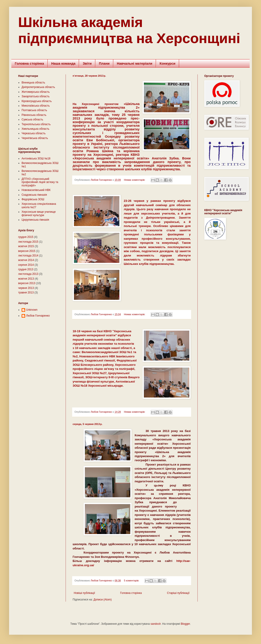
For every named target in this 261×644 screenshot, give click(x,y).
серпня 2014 (26, 265)
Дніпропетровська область (38, 87)
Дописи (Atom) (103, 600)
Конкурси (167, 63)
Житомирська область (36, 92)
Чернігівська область (35, 138)
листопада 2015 (28, 242)
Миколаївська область (36, 106)
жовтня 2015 (26, 246)
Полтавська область (34, 110)
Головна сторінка (29, 63)
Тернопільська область (36, 124)
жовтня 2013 (26, 279)
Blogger (185, 624)
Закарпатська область (36, 96)
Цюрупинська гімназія (35, 220)
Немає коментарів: (135, 180)
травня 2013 (26, 293)
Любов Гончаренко (38, 316)
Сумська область (32, 120)
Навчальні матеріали (135, 63)
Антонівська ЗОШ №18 (36, 159)
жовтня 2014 (26, 260)
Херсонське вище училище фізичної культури (39, 213)
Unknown (32, 310)
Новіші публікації (84, 593)
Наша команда (63, 63)
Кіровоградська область (37, 101)
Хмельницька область (35, 129)
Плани (104, 63)
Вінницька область (33, 83)
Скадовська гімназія (34, 195)
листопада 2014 (28, 256)
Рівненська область (34, 115)
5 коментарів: (132, 581)
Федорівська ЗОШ (33, 199)
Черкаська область (34, 133)
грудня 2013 (26, 269)
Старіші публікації (178, 593)
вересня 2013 (27, 283)
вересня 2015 (27, 251)
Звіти (87, 63)
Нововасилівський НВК (36, 190)
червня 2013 (26, 288)
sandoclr (156, 624)
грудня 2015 (26, 237)
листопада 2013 (28, 274)
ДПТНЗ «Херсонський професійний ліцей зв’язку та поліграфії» (40, 182)
